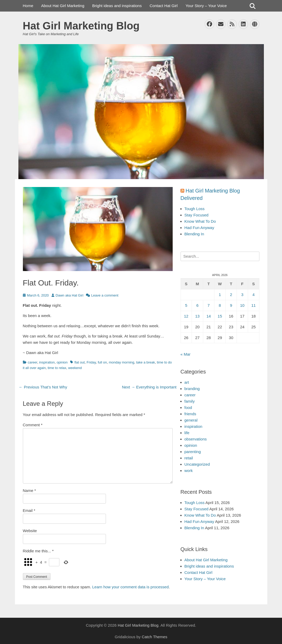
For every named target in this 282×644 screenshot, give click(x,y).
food (188, 407)
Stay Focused (197, 215)
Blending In (194, 234)
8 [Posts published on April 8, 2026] (220, 305)
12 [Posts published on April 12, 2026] (186, 316)
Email (29, 510)
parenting (193, 452)
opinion (62, 362)
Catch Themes (154, 637)
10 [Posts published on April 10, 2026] (242, 305)
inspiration (47, 362)
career (33, 362)
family (190, 401)
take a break (146, 362)
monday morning (122, 362)
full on (102, 362)
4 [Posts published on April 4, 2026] (253, 295)
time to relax (57, 368)
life (187, 433)
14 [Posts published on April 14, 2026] (209, 316)
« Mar (186, 354)
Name (29, 490)
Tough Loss (195, 209)
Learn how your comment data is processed (130, 587)
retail (189, 458)
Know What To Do (200, 221)
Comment (33, 425)
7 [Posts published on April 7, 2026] (209, 305)
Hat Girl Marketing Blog (81, 26)
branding (192, 389)
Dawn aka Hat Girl (70, 295)
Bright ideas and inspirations (117, 6)
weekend (75, 368)
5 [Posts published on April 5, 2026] (186, 305)
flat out (80, 362)
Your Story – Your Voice (206, 6)
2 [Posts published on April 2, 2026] (231, 295)
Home (28, 6)
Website (30, 531)
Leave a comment (105, 295)
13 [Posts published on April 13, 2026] (198, 316)
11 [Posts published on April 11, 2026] (253, 305)
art (187, 382)
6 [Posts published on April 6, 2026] (197, 305)
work (189, 471)
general (191, 420)
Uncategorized (197, 464)
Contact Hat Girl (164, 6)
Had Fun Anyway (199, 228)
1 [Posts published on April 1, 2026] (220, 295)
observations (196, 439)
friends (190, 414)
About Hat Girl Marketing (63, 6)
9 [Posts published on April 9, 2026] (231, 305)
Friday (91, 362)
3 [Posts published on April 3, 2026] (242, 295)
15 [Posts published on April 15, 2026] (220, 316)
